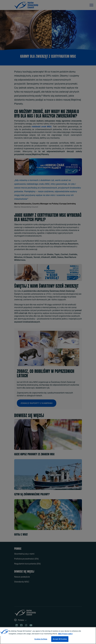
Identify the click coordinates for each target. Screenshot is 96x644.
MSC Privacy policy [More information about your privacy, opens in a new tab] (65, 634)
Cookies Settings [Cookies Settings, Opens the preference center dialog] (41, 639)
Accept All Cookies (60, 639)
